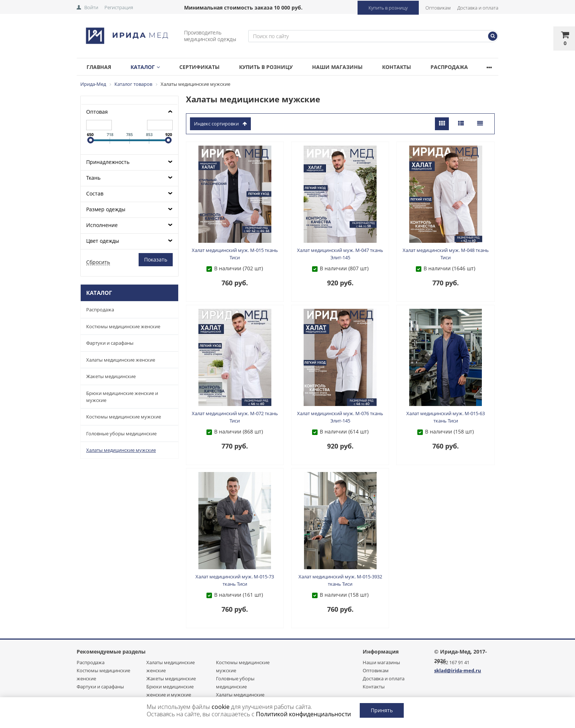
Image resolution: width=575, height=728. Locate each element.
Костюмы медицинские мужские (124, 417)
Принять (382, 710)
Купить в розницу (388, 8)
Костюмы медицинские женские (123, 326)
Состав (95, 193)
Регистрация (119, 7)
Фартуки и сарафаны (110, 343)
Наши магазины (351, 67)
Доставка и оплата (478, 8)
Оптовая (97, 112)
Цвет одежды (103, 241)
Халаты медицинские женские (121, 360)
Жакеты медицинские (111, 376)
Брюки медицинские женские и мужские (122, 397)
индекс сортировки (220, 124)
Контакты (413, 67)
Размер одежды (106, 209)
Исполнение (102, 225)
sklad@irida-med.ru (458, 670)
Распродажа (468, 67)
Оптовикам (438, 8)
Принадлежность (108, 162)
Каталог (150, 67)
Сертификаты (207, 67)
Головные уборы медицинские (121, 433)
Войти (91, 7)
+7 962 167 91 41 (452, 662)
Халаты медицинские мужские (121, 450)
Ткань (93, 178)
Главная (100, 67)
